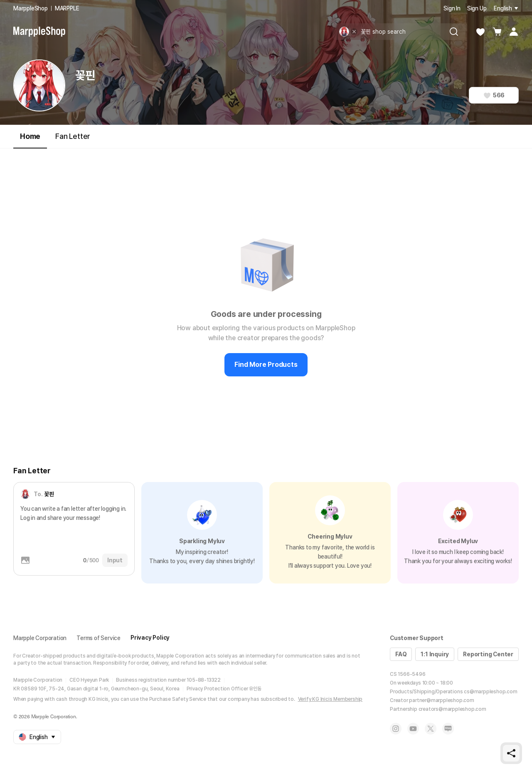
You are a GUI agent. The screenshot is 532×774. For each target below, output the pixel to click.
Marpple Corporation (40, 638)
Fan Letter (73, 136)
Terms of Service (99, 638)
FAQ (401, 654)
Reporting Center (488, 654)
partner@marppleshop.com (441, 700)
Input (115, 560)
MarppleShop (31, 8)
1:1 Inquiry (435, 654)
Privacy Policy (150, 638)
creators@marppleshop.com (452, 709)
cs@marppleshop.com (490, 692)
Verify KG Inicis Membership (330, 699)
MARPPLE (67, 8)
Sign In (452, 8)
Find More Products (266, 365)
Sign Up (477, 8)
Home (30, 140)
